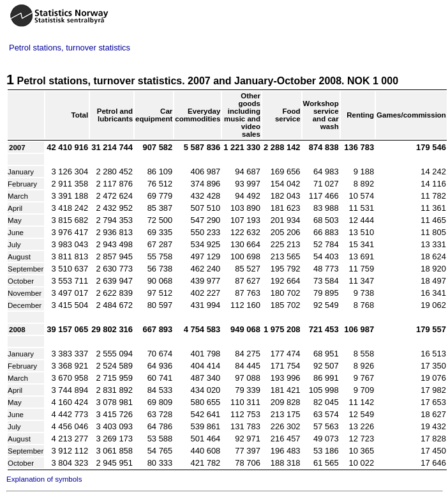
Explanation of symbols (44, 479)
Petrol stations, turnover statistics (70, 48)
